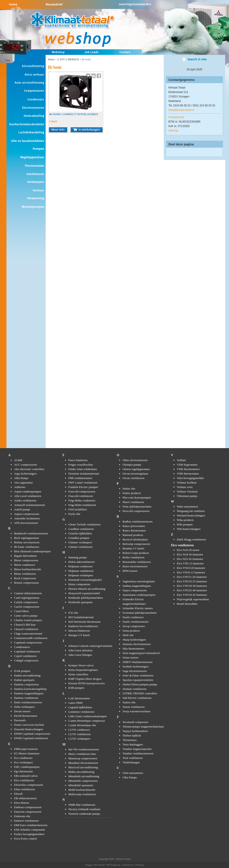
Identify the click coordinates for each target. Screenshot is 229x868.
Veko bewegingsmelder (191, 478)
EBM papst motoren (26, 749)
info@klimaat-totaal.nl (181, 110)
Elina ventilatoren (24, 789)
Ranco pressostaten (134, 526)
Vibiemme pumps (187, 496)
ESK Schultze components (30, 830)
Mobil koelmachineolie (82, 790)
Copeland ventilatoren (27, 651)
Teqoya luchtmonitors (135, 731)
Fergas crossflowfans (81, 465)
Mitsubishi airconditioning (84, 776)
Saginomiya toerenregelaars (139, 581)
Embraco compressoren (28, 807)
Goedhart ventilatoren (81, 529)
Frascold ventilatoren (81, 496)
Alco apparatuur (23, 483)
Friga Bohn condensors (82, 500)
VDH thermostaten (188, 474)
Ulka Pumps (130, 777)
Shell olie (128, 635)
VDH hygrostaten (187, 465)
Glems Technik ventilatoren (85, 524)
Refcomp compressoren (136, 544)
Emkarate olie (22, 816)
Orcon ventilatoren (134, 478)
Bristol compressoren (27, 583)
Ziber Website (99, 865)
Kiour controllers (78, 674)
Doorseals (20, 720)
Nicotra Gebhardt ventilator (85, 809)
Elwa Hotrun (22, 803)
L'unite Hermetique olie (82, 725)
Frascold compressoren (82, 491)
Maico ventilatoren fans (82, 754)
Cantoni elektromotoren (28, 593)
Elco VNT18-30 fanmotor (192, 586)
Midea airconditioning (81, 772)
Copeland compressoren (28, 642)
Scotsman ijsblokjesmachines (140, 613)
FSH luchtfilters (78, 509)
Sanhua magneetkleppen (137, 586)
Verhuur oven (185, 487)
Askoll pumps (22, 509)
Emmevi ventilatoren (26, 821)
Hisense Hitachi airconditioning (87, 589)
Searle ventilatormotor (136, 622)
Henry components (80, 584)
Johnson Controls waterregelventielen (90, 646)
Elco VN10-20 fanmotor (191, 568)
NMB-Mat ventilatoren (82, 805)
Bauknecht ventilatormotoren (31, 533)
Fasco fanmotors (78, 460)
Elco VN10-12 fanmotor (191, 572)
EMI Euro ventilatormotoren (31, 825)
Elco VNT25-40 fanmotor (192, 590)
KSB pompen (76, 688)
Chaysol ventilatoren (26, 629)
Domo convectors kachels (29, 725)
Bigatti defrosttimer (25, 556)
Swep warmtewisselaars (137, 711)
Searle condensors (133, 617)
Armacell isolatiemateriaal (30, 505)
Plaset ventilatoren (133, 502)
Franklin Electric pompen (83, 487)
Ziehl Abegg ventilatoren (191, 539)
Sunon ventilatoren (134, 707)
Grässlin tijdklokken (80, 533)
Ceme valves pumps (26, 616)
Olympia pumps (132, 465)
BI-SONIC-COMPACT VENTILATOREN (74, 114)
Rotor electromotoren (135, 566)
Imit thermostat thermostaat (85, 622)
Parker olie (129, 489)
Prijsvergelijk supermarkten (193, 599)
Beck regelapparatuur (27, 538)
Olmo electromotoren (135, 460)
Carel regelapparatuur (27, 598)
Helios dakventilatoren (82, 562)
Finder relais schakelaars (83, 469)
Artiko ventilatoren (25, 500)
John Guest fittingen (80, 655)
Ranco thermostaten (134, 530)
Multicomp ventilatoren (82, 794)
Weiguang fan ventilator (191, 511)
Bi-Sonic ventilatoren (27, 547)
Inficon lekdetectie (79, 631)
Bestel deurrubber (187, 604)
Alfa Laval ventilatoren (28, 496)
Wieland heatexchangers (191, 515)
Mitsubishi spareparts (81, 785)
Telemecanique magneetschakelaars (143, 727)
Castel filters (21, 611)
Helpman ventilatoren (81, 571)
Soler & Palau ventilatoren (138, 675)
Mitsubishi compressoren (83, 781)
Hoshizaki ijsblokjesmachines (86, 598)
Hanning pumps (78, 557)
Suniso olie (129, 702)
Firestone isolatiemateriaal (84, 474)
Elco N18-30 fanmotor (190, 554)
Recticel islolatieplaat (135, 539)
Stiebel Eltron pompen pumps (140, 684)
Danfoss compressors (27, 684)
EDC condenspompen (27, 767)
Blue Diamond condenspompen (32, 551)
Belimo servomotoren (27, 542)
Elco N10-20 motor (188, 550)
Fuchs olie (74, 514)
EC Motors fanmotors (27, 753)
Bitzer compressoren (26, 560)
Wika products (185, 520)
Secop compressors (134, 626)
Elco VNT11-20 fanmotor (192, 577)
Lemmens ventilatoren (82, 712)
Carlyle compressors (26, 602)
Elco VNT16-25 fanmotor (192, 581)
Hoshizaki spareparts (81, 602)
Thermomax (130, 740)
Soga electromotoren (135, 671)
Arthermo (20, 487)
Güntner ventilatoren (81, 547)
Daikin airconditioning (27, 675)
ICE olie (73, 613)
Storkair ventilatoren (135, 689)
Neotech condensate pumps (84, 814)
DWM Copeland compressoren (32, 734)
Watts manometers (188, 506)
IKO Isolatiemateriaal (81, 617)
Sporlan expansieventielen (138, 680)
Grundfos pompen (79, 538)
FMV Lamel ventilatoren (83, 483)
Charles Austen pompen (28, 620)
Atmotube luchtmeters (27, 518)
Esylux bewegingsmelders (29, 834)
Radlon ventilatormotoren (138, 521)
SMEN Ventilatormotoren (138, 662)
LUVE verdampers (80, 739)
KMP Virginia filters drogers (85, 679)
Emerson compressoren (28, 812)
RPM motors (130, 571)
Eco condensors (23, 758)
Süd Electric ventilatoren (137, 698)
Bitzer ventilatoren (25, 574)
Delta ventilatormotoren (28, 702)
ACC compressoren (25, 465)
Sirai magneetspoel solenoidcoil (141, 653)
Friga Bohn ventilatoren (82, 505)
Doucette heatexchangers (29, 729)
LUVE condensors (79, 730)
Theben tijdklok (132, 735)
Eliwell (18, 794)
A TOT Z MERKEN (68, 59)
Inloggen (89, 865)
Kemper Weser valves (81, 665)
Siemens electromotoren (137, 644)
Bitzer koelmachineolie (28, 569)
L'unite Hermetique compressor (87, 721)
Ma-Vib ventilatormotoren (84, 749)
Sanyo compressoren (135, 590)
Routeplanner (176, 117)
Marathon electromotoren (83, 763)
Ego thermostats (23, 771)
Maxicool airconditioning (83, 767)
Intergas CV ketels (79, 635)
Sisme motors (130, 657)
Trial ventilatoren (133, 758)
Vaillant (181, 460)
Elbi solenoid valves (26, 776)
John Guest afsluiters (81, 650)
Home (51, 59)
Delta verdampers (24, 707)
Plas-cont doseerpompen (137, 498)
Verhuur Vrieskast (187, 491)
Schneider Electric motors (138, 608)
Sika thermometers (134, 649)
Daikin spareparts (24, 680)
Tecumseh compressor (136, 722)
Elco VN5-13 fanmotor (190, 563)
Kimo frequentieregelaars (83, 670)
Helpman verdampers (81, 575)
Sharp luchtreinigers (134, 640)
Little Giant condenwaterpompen (88, 716)
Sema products (131, 631)
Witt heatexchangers (189, 529)
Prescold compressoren (136, 511)
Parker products (132, 493)
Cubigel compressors (26, 660)
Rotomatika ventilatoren (137, 562)
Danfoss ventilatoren (26, 698)
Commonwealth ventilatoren (31, 638)
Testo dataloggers (133, 744)
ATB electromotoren (26, 523)
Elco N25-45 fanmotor (190, 559)
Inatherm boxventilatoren (83, 626)
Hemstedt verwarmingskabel (85, 580)
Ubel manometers (133, 773)
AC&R (18, 460)
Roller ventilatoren (134, 557)
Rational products (133, 535)
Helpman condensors (81, 566)
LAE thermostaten (79, 698)
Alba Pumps (21, 478)
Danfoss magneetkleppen (29, 693)
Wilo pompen (185, 524)
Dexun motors (22, 711)
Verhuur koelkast (187, 483)
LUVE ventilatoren (80, 734)
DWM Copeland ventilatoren (31, 738)
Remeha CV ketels (133, 548)
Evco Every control (25, 839)
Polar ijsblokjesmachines (137, 506)
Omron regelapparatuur (136, 469)
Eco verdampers (23, 762)
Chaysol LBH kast (25, 625)
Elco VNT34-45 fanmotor (192, 595)
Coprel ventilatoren (25, 656)
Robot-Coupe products (136, 553)
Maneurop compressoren (83, 758)
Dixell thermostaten (26, 716)
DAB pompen (22, 671)
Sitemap (173, 131)
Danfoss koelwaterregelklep (30, 689)
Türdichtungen (131, 762)
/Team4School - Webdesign (133, 865)
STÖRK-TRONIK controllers (140, 693)
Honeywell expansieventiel (84, 593)
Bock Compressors (25, 578)
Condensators (22, 647)
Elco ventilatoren (24, 780)
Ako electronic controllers (29, 469)
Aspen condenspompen (28, 491)
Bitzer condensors (25, 565)
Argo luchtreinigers (25, 474)
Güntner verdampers (80, 542)
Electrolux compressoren (29, 785)
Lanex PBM (75, 703)
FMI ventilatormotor (80, 478)
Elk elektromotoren (25, 798)
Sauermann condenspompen (139, 595)
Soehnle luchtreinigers (136, 666)
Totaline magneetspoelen (137, 749)
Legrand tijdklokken (80, 707)
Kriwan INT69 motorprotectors (87, 683)
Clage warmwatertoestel (28, 634)
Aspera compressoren (27, 514)
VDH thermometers (188, 469)
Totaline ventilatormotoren (138, 753)
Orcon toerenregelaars (135, 474)
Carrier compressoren (27, 607)
